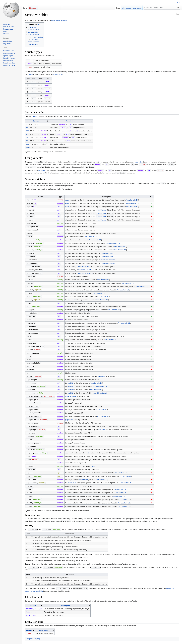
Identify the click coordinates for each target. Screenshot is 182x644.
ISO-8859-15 (58, 74)
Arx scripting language (59, 20)
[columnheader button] (37, 120)
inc (27, 136)
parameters (42, 168)
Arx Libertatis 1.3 (132, 197)
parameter (138, 160)
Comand (36, 120)
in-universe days (107, 248)
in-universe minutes (108, 255)
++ (27, 123)
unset (28, 145)
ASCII (31, 74)
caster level (84, 466)
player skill (69, 409)
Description (70, 120)
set (27, 142)
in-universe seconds (108, 258)
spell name (72, 293)
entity (35, 115)
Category (29, 624)
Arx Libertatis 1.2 (91, 232)
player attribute (71, 386)
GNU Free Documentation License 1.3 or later (57, 637)
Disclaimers (57, 641)
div (27, 132)
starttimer (101, 207)
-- (27, 126)
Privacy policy (29, 641)
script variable (78, 123)
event (67, 197)
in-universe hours (107, 252)
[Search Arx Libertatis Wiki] (162, 8)
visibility (71, 373)
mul (27, 139)
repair (87, 441)
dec (27, 129)
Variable (33, 591)
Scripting (37, 624)
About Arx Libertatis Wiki (43, 641)
